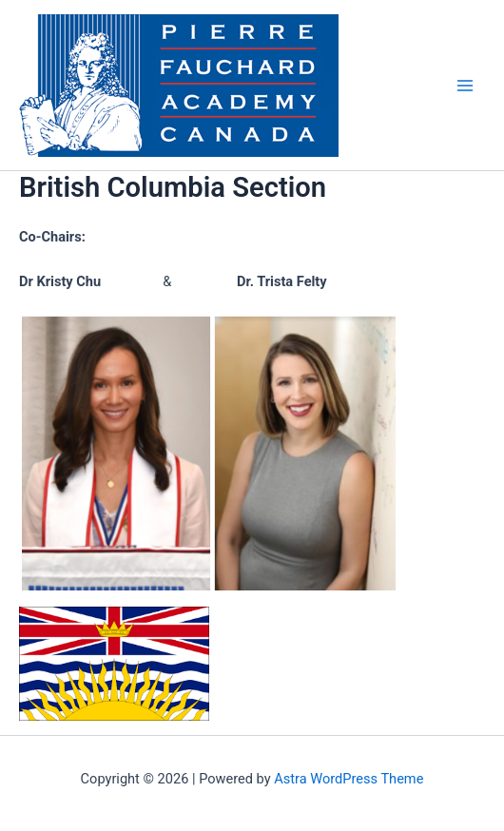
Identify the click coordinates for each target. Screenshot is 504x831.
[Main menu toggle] (465, 86)
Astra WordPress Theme (349, 779)
